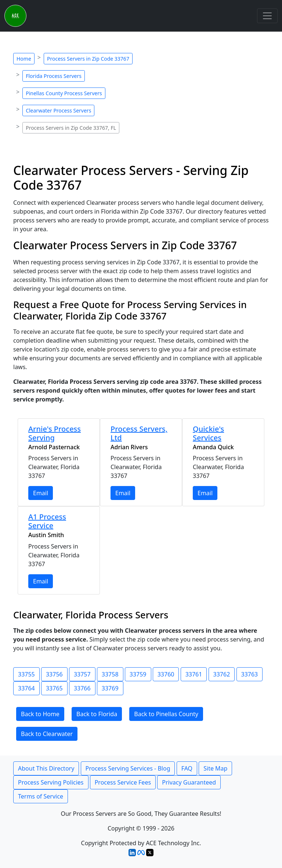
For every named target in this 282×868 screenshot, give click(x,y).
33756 (54, 674)
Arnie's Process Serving (55, 433)
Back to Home (40, 714)
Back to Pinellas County (166, 714)
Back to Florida (97, 714)
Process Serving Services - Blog (128, 768)
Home (24, 59)
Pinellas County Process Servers (64, 93)
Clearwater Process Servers (58, 110)
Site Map (215, 768)
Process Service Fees (123, 782)
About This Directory (46, 768)
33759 (138, 674)
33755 (26, 674)
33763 (250, 674)
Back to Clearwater (47, 734)
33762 (222, 674)
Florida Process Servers (54, 76)
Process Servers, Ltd (139, 433)
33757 (82, 674)
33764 (26, 688)
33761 (194, 674)
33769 (110, 688)
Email (41, 493)
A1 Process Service (47, 521)
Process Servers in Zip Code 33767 (88, 59)
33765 (54, 688)
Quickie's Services (208, 433)
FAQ (187, 768)
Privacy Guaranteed (189, 782)
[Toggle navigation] (267, 16)
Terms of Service (41, 796)
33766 (82, 688)
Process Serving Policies (51, 782)
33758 (110, 674)
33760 (166, 674)
